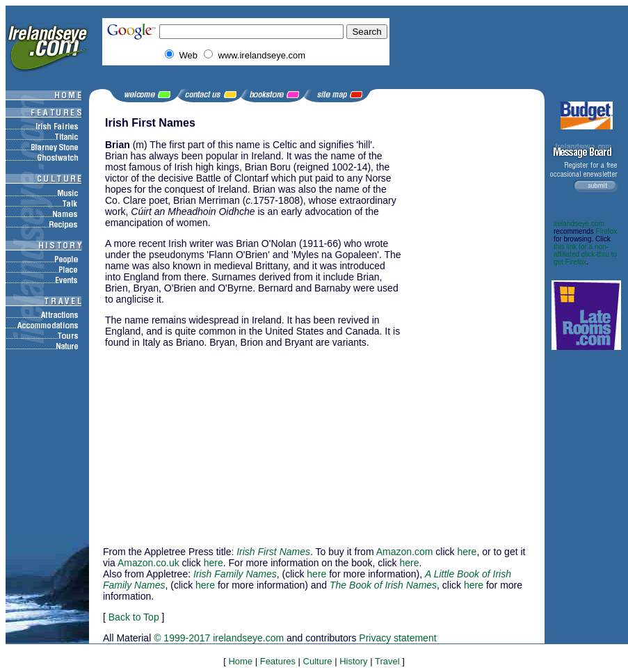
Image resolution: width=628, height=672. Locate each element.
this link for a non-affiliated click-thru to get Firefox (585, 254)
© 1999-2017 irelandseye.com (219, 638)
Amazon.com (405, 552)
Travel (387, 661)
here (467, 552)
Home (240, 661)
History (353, 661)
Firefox (607, 231)
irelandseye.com (579, 224)
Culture (318, 661)
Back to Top (134, 617)
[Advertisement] (474, 326)
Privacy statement (397, 638)
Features (278, 661)
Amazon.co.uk (148, 563)
